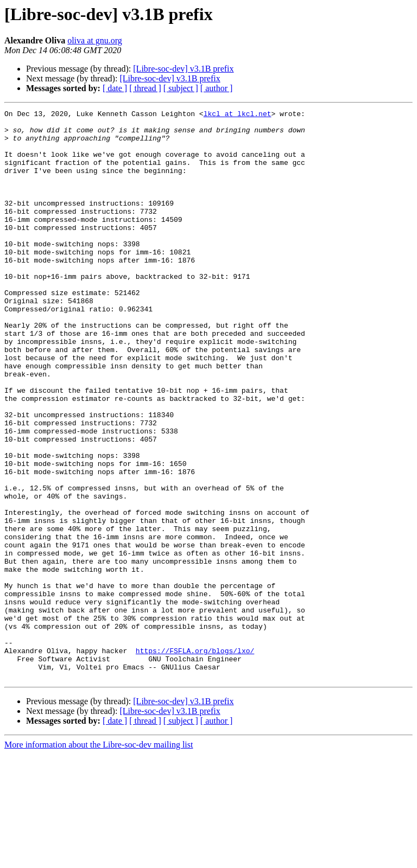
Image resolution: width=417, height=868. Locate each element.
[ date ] (115, 88)
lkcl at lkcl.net (238, 115)
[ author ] (217, 88)
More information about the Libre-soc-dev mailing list (99, 859)
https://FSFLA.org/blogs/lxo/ (195, 759)
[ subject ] (181, 88)
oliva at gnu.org (95, 40)
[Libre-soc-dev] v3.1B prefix (183, 69)
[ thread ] (145, 88)
